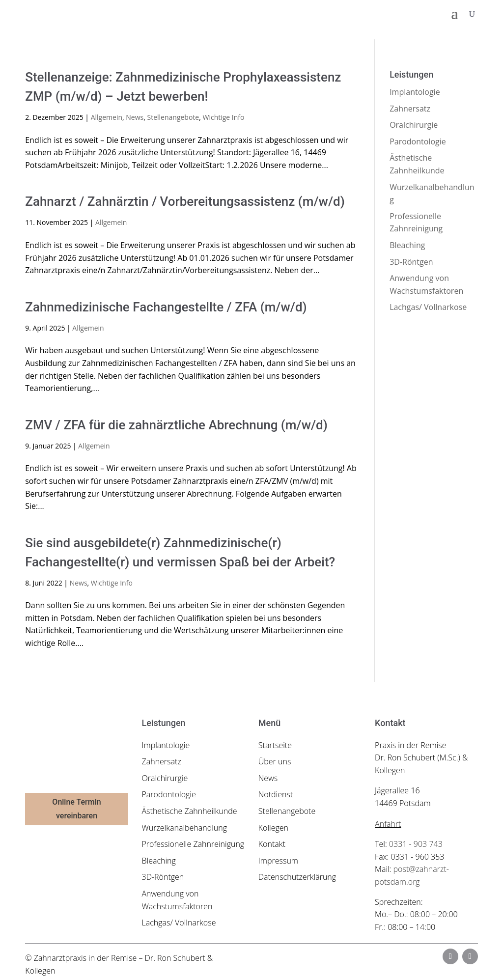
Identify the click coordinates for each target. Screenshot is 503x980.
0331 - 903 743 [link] (416, 844)
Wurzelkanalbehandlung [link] (185, 828)
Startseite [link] (275, 745)
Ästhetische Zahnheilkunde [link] (190, 811)
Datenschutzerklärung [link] (297, 877)
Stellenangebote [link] (173, 117)
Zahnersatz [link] (410, 109)
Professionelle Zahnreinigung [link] (193, 844)
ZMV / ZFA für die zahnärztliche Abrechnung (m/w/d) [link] (176, 425)
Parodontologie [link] (418, 141)
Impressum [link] (278, 861)
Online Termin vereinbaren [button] (76, 809)
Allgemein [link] (107, 117)
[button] (455, 14)
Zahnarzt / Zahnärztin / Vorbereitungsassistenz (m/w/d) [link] (185, 201)
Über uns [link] (275, 761)
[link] (83, 13)
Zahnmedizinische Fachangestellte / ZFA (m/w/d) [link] (166, 307)
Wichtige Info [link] (223, 117)
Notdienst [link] (276, 794)
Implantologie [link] (415, 92)
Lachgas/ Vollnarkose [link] (428, 307)
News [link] (135, 117)
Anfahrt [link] (388, 824)
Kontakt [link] (272, 844)
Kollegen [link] (273, 828)
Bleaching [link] (407, 245)
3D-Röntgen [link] (411, 262)
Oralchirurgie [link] (414, 125)
